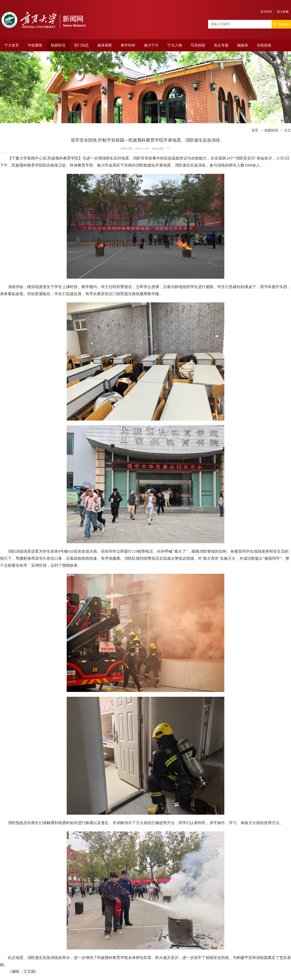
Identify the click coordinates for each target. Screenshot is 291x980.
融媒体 (243, 45)
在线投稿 (264, 45)
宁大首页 (12, 45)
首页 (255, 130)
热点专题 (221, 45)
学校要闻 (35, 45)
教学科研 (128, 45)
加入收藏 (283, 12)
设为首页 (266, 12)
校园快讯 (58, 45)
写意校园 (198, 45)
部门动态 (81, 45)
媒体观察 (105, 45)
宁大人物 (175, 45)
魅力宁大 (151, 45)
